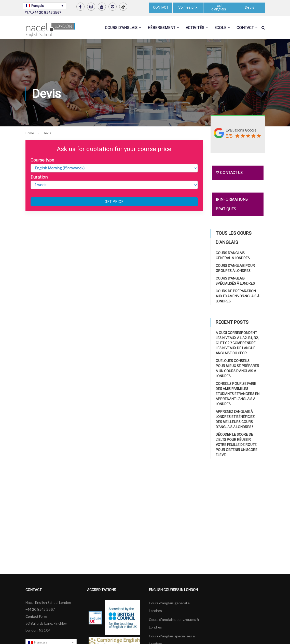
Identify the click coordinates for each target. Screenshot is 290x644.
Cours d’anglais (121, 28)
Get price (114, 202)
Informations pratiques (232, 204)
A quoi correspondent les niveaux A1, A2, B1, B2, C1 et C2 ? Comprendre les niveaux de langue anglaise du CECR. (237, 343)
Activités (195, 28)
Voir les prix (188, 8)
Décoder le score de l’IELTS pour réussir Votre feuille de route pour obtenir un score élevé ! (237, 445)
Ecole (220, 28)
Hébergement (162, 28)
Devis (249, 8)
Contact (245, 28)
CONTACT (161, 7)
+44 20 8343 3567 (47, 13)
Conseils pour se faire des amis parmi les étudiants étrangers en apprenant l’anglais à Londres (238, 394)
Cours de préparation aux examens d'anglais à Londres (238, 296)
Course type (42, 160)
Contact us (229, 173)
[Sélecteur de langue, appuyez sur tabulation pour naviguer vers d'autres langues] (45, 6)
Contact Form (36, 617)
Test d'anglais (219, 8)
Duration (39, 177)
